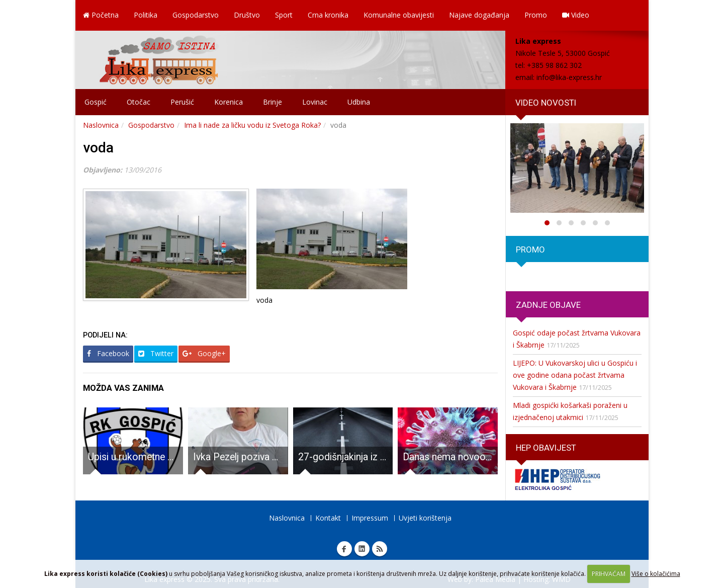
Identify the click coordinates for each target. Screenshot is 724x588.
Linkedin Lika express (362, 549)
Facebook (108, 353)
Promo (536, 15)
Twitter (156, 353)
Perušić (182, 102)
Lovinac (315, 102)
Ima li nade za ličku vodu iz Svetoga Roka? (252, 125)
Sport (284, 15)
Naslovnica (101, 125)
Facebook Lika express (344, 549)
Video (576, 15)
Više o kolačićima (656, 574)
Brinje (273, 102)
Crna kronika (328, 15)
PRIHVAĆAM (609, 574)
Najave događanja (479, 15)
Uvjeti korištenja (425, 518)
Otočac (139, 102)
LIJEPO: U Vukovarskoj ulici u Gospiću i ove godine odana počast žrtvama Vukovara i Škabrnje (575, 375)
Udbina (359, 102)
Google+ (204, 353)
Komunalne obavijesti (399, 15)
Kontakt (328, 518)
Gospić (96, 102)
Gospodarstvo (196, 15)
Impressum (370, 518)
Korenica (229, 102)
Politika (146, 15)
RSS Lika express (380, 549)
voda (98, 148)
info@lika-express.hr (569, 77)
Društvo (247, 15)
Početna (101, 15)
